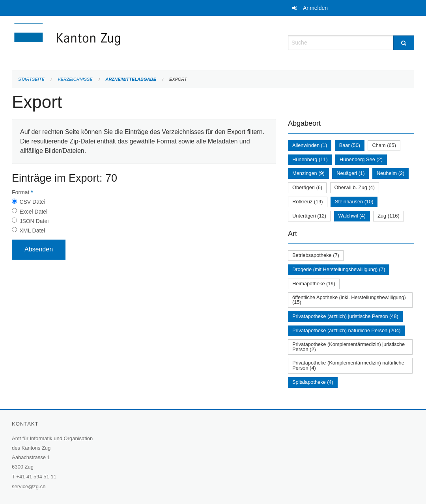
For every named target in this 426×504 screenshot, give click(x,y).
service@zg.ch (29, 486)
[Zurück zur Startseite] (114, 42)
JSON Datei (34, 221)
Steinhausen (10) (354, 202)
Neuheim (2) (390, 173)
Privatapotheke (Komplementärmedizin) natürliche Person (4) (348, 365)
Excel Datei (33, 212)
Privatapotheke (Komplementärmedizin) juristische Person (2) (348, 347)
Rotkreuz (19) (308, 202)
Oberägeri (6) (307, 187)
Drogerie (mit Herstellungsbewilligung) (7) (339, 269)
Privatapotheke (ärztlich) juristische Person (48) (345, 316)
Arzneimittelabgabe (131, 79)
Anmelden (315, 8)
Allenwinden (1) (310, 145)
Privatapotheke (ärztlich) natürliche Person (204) (347, 330)
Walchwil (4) (352, 216)
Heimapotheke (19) (314, 284)
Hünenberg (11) (310, 159)
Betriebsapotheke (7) (316, 255)
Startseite (31, 79)
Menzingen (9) (308, 173)
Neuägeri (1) (350, 173)
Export (178, 79)
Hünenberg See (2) (361, 159)
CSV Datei (32, 202)
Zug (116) (388, 216)
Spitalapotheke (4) (313, 382)
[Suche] (404, 43)
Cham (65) (384, 145)
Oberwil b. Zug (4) (355, 187)
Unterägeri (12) (309, 216)
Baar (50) (350, 145)
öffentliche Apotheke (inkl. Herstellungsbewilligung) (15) (349, 300)
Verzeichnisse (75, 79)
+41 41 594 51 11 (36, 477)
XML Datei (32, 231)
